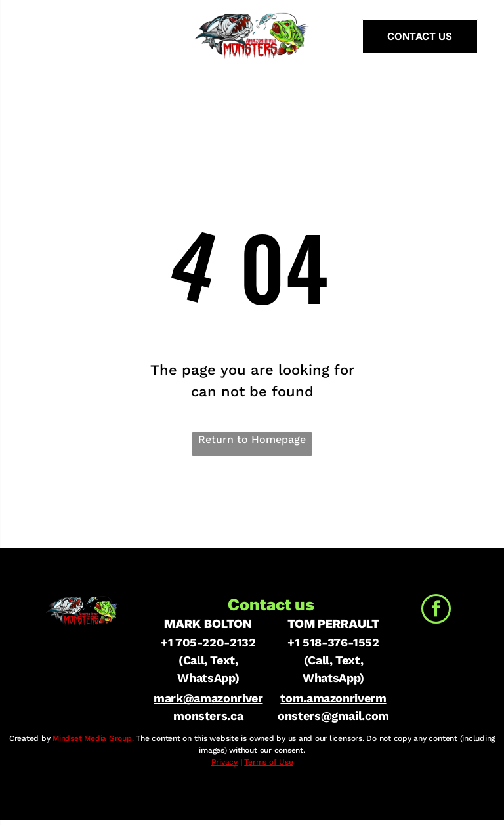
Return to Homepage (252, 439)
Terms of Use (268, 762)
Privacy (224, 762)
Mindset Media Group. (93, 738)
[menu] (29, 36)
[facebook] (436, 610)
